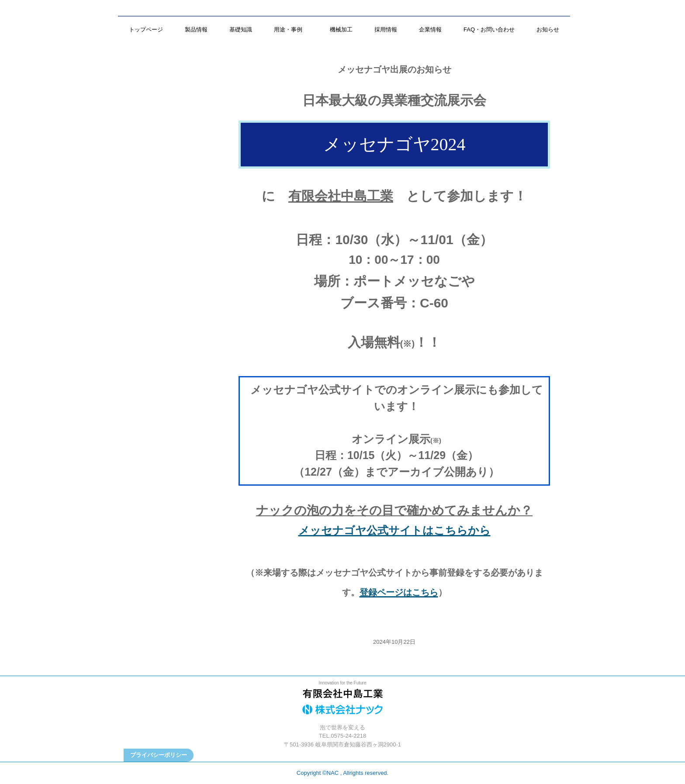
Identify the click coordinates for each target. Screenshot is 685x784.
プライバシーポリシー (159, 755)
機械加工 (341, 29)
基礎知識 (241, 29)
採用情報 (386, 29)
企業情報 (430, 29)
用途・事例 (291, 29)
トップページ (146, 29)
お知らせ (548, 29)
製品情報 (196, 29)
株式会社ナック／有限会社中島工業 (342, 704)
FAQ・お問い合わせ (489, 29)
